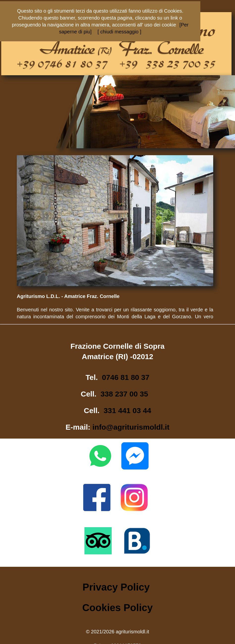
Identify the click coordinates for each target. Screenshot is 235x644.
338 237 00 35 (124, 394)
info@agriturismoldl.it (131, 427)
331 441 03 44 (128, 410)
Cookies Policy (117, 608)
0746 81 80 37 (126, 377)
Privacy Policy (116, 587)
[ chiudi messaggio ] (119, 32)
